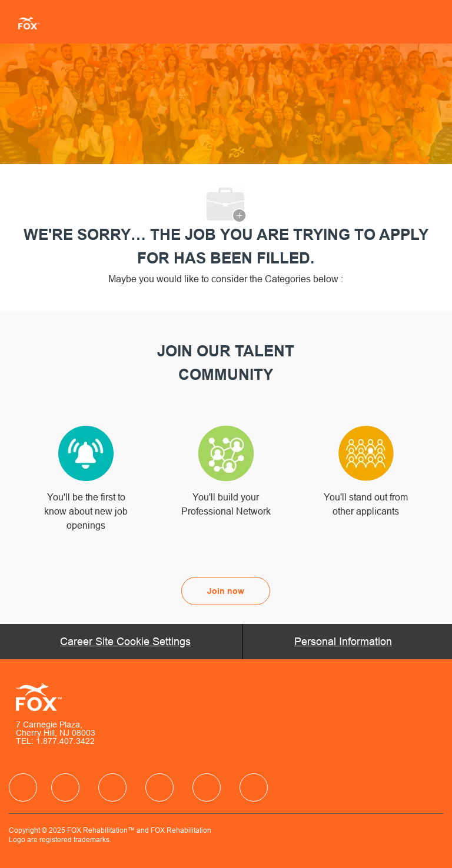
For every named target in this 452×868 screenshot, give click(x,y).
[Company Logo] (24, 22)
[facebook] (23, 787)
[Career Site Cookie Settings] (125, 642)
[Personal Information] (343, 642)
